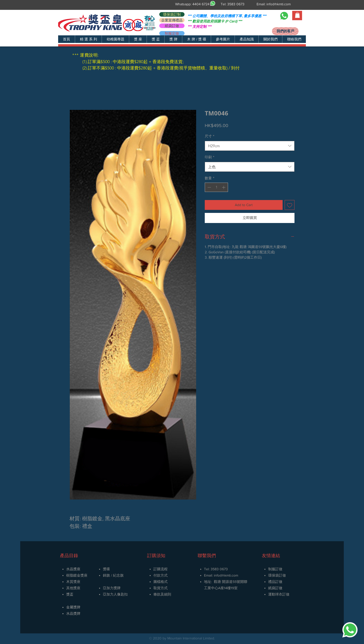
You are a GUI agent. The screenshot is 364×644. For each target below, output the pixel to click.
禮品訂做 (275, 582)
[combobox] (250, 146)
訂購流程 (161, 569)
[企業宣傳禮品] (172, 20)
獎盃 (70, 594)
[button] (88, 39)
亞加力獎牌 (112, 588)
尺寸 (210, 136)
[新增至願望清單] (290, 205)
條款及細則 (162, 594)
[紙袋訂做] (172, 26)
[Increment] (224, 187)
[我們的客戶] (285, 31)
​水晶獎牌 (73, 613)
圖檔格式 (161, 582)
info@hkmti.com (279, 4)
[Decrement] (209, 187)
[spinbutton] (216, 187)
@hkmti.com (229, 575)
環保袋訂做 (277, 575)
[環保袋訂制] (172, 14)
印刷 (210, 157)
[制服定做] (172, 33)
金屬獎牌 (73, 607)
